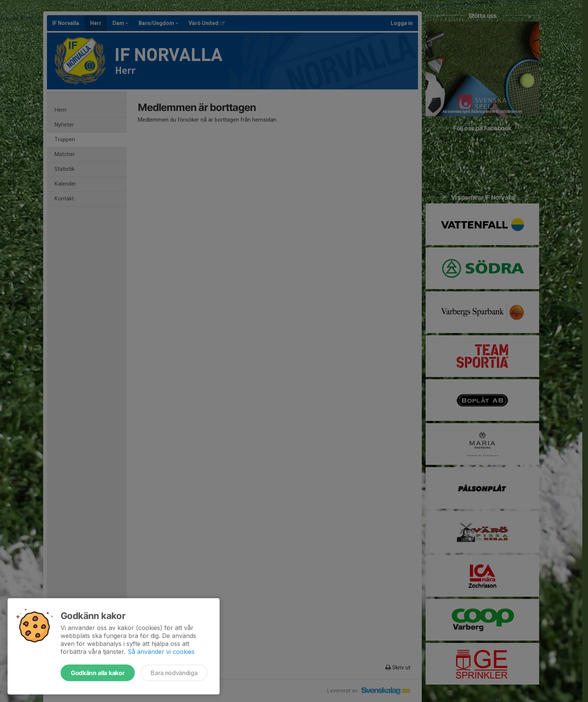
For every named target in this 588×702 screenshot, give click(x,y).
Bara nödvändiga (174, 673)
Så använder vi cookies (161, 652)
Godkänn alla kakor (98, 673)
